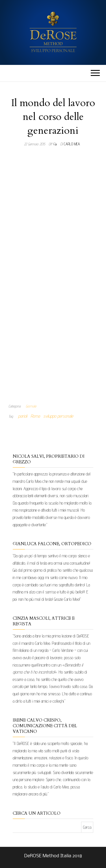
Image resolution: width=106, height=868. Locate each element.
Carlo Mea (72, 144)
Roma (35, 416)
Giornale (31, 406)
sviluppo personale (58, 416)
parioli (23, 416)
